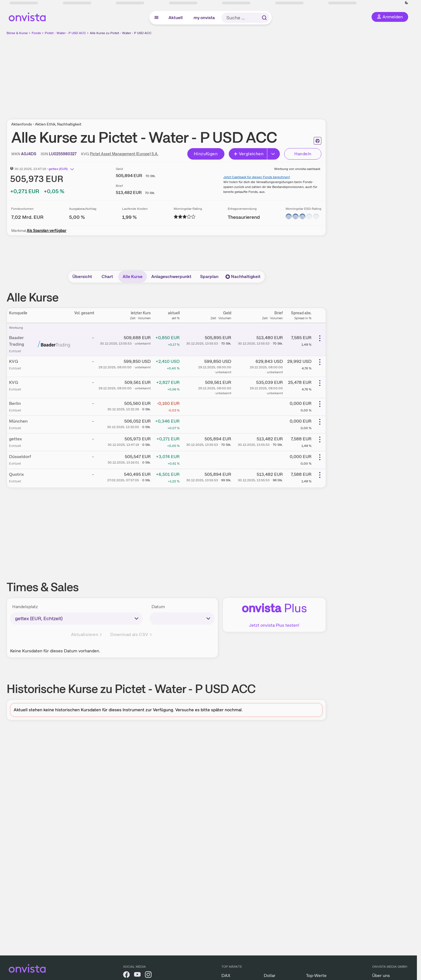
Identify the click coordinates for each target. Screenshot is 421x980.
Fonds (36, 33)
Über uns (381, 975)
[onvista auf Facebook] (126, 975)
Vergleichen (248, 154)
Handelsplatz (25, 607)
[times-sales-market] (76, 619)
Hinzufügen (206, 154)
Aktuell (176, 18)
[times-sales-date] (182, 619)
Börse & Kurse (17, 33)
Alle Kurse (133, 277)
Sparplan (209, 277)
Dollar (270, 975)
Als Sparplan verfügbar (47, 231)
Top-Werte (316, 975)
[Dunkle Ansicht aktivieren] (407, 3)
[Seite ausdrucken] (318, 141)
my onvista (204, 18)
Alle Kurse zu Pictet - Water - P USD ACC (121, 33)
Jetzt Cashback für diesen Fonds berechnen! (257, 177)
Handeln (303, 154)
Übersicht (82, 277)
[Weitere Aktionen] (320, 338)
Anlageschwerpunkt (171, 277)
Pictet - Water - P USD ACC (65, 33)
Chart (107, 277)
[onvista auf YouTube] (137, 975)
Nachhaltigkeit (243, 277)
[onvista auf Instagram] (148, 975)
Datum (158, 607)
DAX (226, 975)
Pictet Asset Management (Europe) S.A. (124, 154)
